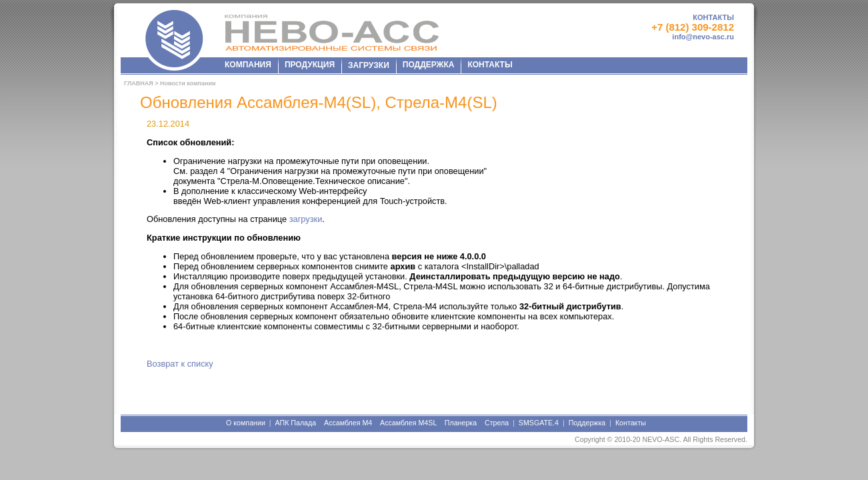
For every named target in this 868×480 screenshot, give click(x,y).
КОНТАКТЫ (713, 17)
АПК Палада (295, 423)
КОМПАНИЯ (248, 65)
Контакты (631, 423)
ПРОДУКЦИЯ (310, 65)
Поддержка (587, 423)
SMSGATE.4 (539, 423)
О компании (246, 423)
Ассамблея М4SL (408, 423)
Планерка (461, 423)
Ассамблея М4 (348, 423)
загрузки (306, 219)
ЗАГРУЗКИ (369, 65)
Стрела (497, 423)
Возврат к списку (180, 364)
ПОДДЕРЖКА (429, 65)
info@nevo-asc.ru (703, 37)
